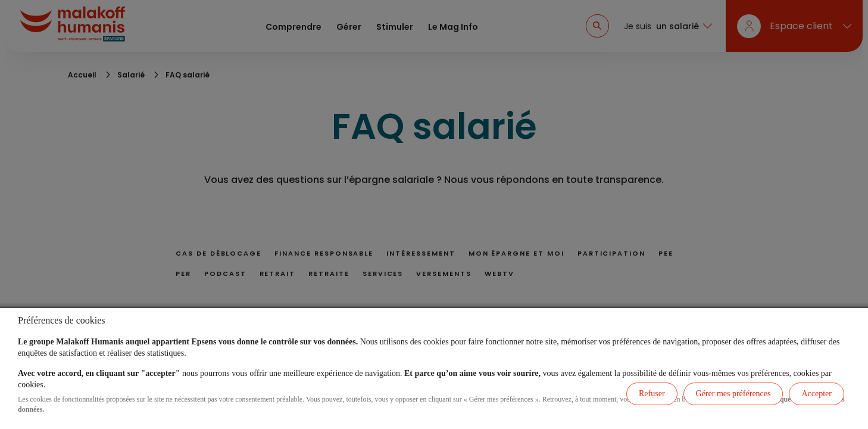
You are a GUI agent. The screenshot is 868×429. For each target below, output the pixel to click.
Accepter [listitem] (817, 394)
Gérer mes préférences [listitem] (733, 394)
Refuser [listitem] (652, 394)
